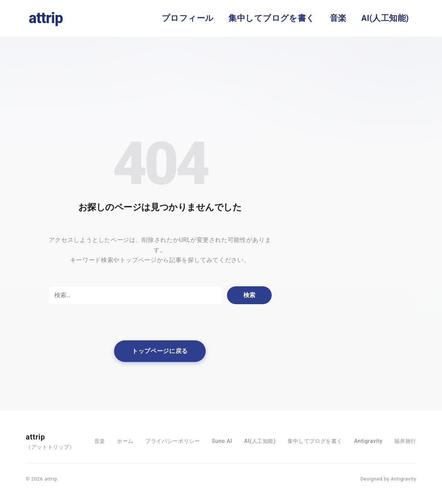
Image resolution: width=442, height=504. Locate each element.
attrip (46, 18)
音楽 (338, 18)
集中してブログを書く (271, 18)
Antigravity (368, 441)
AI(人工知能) (385, 18)
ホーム (125, 441)
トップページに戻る (160, 351)
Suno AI (222, 441)
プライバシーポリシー (173, 441)
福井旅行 (405, 441)
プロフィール (188, 18)
